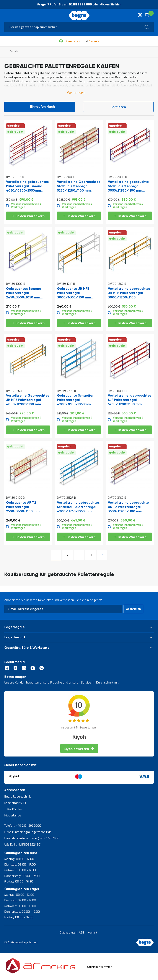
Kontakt (92, 933)
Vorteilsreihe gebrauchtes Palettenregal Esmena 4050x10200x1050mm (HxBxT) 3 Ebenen (27, 186)
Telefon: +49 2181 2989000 (23, 826)
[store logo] (79, 15)
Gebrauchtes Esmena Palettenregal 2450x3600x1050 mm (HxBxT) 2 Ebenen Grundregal (24, 293)
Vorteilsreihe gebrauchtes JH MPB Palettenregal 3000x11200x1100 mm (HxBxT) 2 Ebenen (129, 293)
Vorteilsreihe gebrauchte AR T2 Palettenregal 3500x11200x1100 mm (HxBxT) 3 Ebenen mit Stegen (128, 507)
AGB (81, 933)
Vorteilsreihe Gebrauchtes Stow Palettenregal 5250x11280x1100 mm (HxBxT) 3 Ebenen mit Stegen (79, 186)
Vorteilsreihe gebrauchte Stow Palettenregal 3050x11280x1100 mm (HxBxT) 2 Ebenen (128, 186)
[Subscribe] (133, 609)
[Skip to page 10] (79, 555)
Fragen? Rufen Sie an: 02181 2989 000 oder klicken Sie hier (79, 4)
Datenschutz (68, 933)
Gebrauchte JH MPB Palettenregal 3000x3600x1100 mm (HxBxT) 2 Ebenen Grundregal (74, 293)
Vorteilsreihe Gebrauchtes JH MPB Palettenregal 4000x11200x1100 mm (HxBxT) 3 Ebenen (28, 400)
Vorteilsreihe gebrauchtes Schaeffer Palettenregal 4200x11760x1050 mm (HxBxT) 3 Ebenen (78, 507)
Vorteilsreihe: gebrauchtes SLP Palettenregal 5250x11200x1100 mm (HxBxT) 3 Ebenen (130, 400)
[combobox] (79, 27)
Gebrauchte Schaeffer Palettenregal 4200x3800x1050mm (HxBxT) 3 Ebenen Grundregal (75, 400)
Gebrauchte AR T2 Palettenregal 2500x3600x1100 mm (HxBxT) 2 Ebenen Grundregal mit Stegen (25, 507)
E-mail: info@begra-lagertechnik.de (28, 832)
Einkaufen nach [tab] (42, 107)
